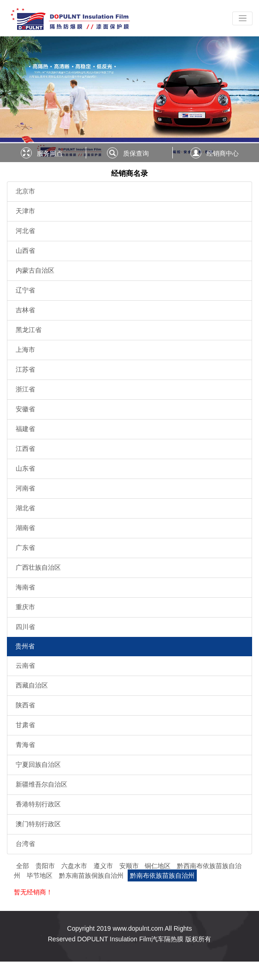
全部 (23, 866)
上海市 (25, 350)
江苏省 (25, 369)
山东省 (25, 468)
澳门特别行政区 (38, 824)
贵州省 (25, 646)
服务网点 (50, 153)
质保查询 (136, 153)
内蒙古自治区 (35, 270)
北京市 (25, 191)
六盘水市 (75, 866)
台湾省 (25, 844)
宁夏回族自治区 (38, 764)
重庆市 (25, 607)
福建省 (25, 429)
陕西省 (25, 705)
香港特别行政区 (38, 804)
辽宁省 (25, 290)
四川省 (25, 627)
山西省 (25, 251)
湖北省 (25, 508)
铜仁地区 (159, 866)
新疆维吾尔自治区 (41, 784)
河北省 (25, 231)
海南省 (25, 587)
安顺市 (130, 866)
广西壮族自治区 (38, 567)
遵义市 (104, 866)
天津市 (25, 211)
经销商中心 (223, 153)
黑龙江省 (29, 330)
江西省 (25, 449)
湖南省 (25, 528)
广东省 (25, 548)
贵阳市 (46, 866)
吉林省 (25, 310)
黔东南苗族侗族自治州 (92, 875)
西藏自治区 (32, 685)
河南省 (25, 488)
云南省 (25, 665)
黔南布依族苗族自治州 (162, 875)
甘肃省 (25, 725)
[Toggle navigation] (242, 18)
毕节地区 (41, 875)
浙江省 (25, 389)
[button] (19, 99)
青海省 (25, 745)
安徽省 (25, 409)
